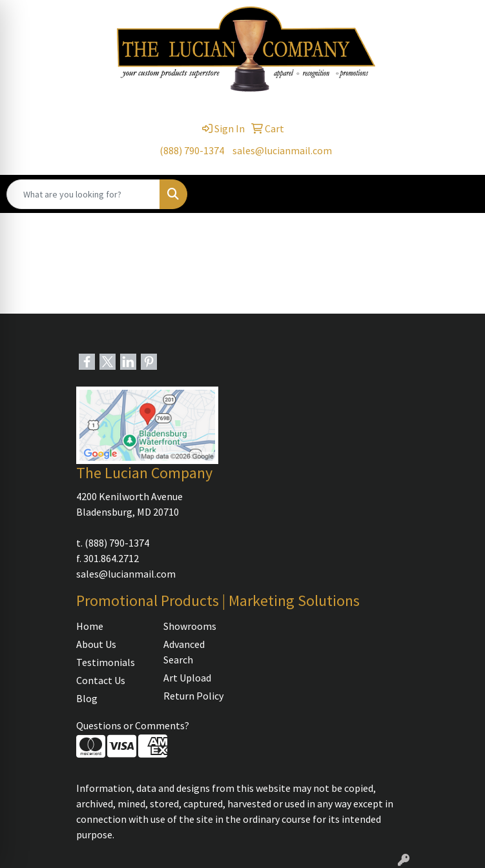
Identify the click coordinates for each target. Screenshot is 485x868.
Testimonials (106, 662)
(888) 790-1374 (192, 150)
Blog (87, 698)
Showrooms (190, 626)
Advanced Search (184, 652)
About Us (96, 644)
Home (90, 626)
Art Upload (187, 678)
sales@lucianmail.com (282, 150)
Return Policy (193, 696)
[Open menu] (459, 194)
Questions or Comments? (133, 725)
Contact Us (101, 680)
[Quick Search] (83, 194)
